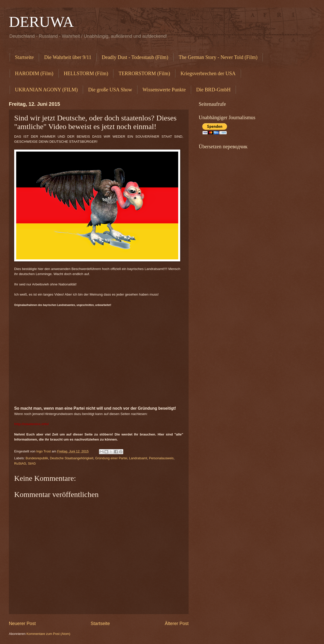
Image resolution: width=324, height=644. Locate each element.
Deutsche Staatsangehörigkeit (72, 458)
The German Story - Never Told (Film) (218, 57)
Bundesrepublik (37, 458)
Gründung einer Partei (111, 458)
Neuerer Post (22, 624)
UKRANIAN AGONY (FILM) (46, 90)
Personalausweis (161, 458)
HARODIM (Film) (34, 73)
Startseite (24, 57)
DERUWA (41, 22)
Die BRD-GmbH (213, 90)
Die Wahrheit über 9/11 (68, 57)
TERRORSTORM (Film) (144, 73)
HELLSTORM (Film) (86, 73)
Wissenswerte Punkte (164, 90)
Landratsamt (138, 458)
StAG (32, 463)
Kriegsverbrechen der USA (208, 73)
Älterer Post (177, 624)
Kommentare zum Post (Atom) (48, 634)
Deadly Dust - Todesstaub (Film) (135, 57)
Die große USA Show (110, 90)
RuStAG (20, 463)
